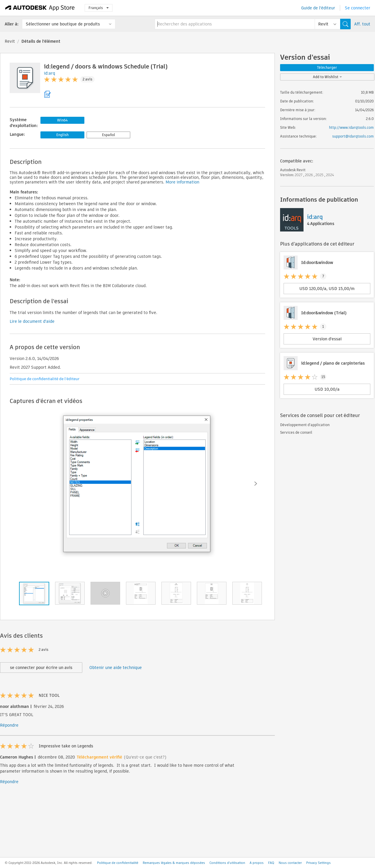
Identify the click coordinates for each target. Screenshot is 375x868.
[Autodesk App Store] (40, 8)
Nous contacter (290, 863)
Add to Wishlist (327, 77)
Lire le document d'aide (32, 321)
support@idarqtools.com (353, 136)
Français (99, 8)
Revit (10, 41)
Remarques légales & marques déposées (174, 863)
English (62, 135)
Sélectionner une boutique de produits (63, 24)
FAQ (271, 863)
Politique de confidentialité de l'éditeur (45, 379)
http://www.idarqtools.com (351, 127)
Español (109, 135)
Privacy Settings (318, 863)
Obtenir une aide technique (116, 668)
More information (182, 182)
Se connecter (358, 8)
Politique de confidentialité (118, 863)
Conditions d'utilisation (227, 863)
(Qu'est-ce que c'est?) (145, 757)
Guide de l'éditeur (318, 8)
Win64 (62, 120)
